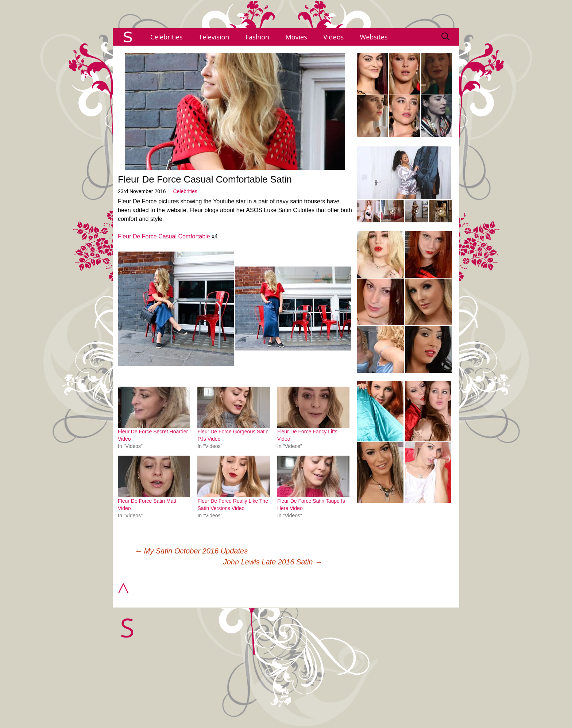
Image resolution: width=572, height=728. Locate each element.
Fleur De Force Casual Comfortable (164, 236)
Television (214, 37)
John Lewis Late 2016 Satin (273, 562)
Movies (296, 37)
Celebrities (167, 37)
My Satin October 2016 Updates (191, 551)
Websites (374, 37)
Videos (333, 37)
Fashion (257, 37)
